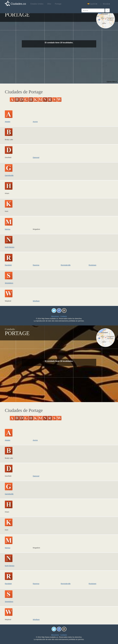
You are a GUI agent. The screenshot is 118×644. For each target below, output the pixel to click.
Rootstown (93, 265)
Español (92, 4)
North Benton (10, 247)
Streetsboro (9, 283)
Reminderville (66, 265)
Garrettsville (9, 175)
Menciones (55, 316)
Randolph (8, 265)
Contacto (64, 316)
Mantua (8, 229)
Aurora (35, 122)
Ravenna (36, 265)
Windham (36, 301)
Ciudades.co (18, 4)
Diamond (36, 157)
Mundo (105, 4)
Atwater (8, 122)
